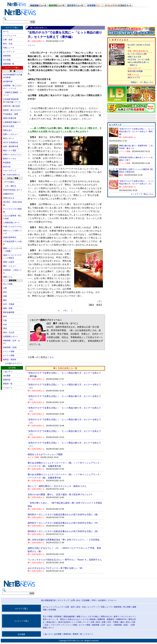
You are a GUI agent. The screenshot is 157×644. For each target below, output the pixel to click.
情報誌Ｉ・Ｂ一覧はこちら (142, 82)
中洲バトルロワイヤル (12, 227)
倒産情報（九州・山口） (102, 625)
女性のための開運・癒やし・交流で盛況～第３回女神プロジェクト (60, 494)
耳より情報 (8, 284)
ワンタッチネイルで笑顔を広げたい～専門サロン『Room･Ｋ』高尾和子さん (65, 560)
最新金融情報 (9, 312)
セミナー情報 (9, 355)
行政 (5, 320)
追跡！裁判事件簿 (11, 146)
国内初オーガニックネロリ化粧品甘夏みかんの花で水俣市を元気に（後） (64, 514)
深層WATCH (8, 194)
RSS (94, 600)
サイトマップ (63, 600)
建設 (5, 300)
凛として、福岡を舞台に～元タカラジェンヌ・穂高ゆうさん (57, 486)
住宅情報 (52, 610)
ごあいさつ (8, 372)
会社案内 (102, 600)
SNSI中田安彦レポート (13, 190)
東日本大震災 (9, 126)
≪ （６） (64, 311)
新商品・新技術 (10, 360)
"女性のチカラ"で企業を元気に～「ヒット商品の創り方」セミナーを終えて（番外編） (137, 132)
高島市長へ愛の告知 (12, 106)
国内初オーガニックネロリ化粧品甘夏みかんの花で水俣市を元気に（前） (64, 531)
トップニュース (10, 36)
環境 (5, 328)
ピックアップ (9, 52)
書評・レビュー (10, 266)
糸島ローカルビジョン (12, 155)
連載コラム (8, 277)
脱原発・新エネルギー (12, 110)
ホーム (6, 32)
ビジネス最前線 (89, 619)
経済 (5, 292)
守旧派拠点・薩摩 (11, 114)
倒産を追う (8, 130)
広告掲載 (86, 600)
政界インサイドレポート (124, 617)
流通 (5, 296)
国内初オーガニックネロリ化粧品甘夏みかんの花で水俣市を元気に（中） (64, 523)
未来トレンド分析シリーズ (77, 622)
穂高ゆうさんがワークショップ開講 (45, 454)
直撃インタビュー (11, 134)
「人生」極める (10, 186)
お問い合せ (76, 600)
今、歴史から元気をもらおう (69, 619)
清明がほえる (9, 198)
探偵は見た (51, 622)
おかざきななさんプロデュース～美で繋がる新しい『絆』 (56, 568)
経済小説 (7, 167)
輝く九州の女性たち (12, 175)
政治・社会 (8, 44)
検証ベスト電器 (10, 150)
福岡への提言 (9, 262)
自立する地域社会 (11, 142)
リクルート (8, 388)
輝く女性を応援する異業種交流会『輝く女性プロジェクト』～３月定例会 (64, 540)
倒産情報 (7, 56)
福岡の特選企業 (10, 118)
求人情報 (7, 60)
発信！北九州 (9, 332)
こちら (51, 357)
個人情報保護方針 (48, 600)
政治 (5, 316)
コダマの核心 (9, 182)
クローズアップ (10, 171)
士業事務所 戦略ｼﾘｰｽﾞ (12, 122)
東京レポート (9, 138)
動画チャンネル (10, 159)
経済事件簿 (8, 82)
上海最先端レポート (12, 223)
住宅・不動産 (9, 304)
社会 (5, 324)
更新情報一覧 (9, 64)
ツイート (31, 45)
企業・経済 (8, 40)
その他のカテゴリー (13, 363)
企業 (5, 288)
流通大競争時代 (10, 237)
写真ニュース (9, 48)
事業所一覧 (8, 384)
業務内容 (7, 380)
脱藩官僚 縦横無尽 (106, 619)
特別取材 (7, 163)
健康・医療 (8, 308)
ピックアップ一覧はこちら (142, 194)
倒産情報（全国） (11, 347)
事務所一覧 (77, 634)
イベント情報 (9, 351)
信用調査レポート (11, 337)
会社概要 (7, 376)
